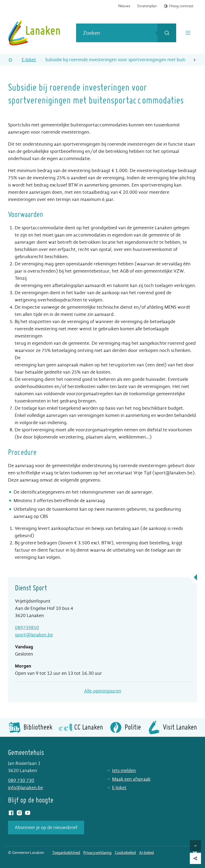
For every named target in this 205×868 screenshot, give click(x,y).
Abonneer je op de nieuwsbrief (46, 828)
